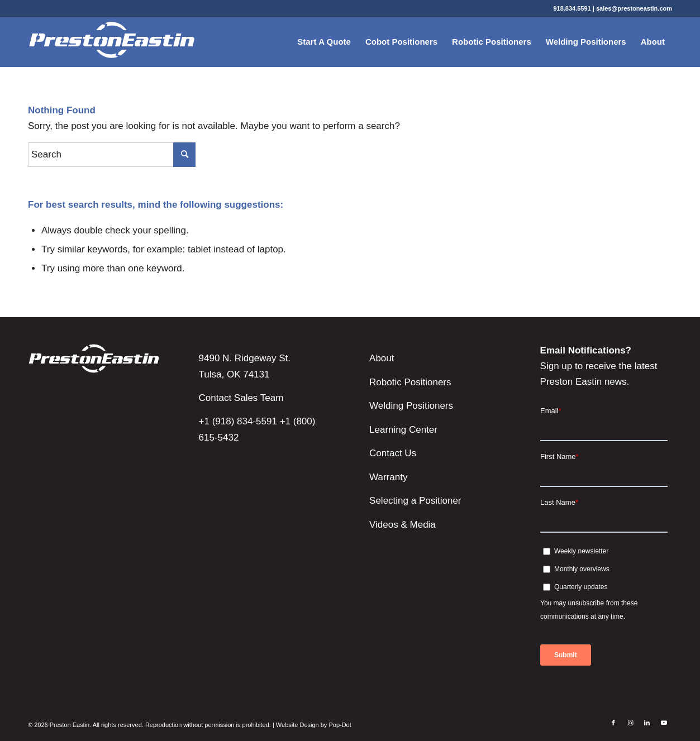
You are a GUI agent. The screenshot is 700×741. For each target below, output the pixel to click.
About (382, 358)
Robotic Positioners (410, 382)
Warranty (388, 477)
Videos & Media (403, 525)
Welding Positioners (411, 406)
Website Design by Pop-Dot (314, 725)
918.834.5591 (572, 8)
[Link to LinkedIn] (647, 723)
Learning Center (403, 430)
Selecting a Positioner (415, 501)
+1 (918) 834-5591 (238, 421)
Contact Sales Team (241, 398)
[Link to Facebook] (613, 723)
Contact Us (393, 453)
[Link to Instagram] (630, 723)
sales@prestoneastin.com (634, 8)
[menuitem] (324, 42)
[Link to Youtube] (664, 723)
